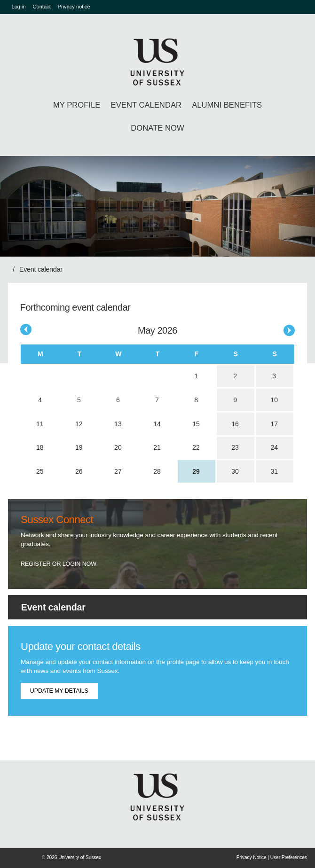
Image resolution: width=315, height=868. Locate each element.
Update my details (59, 691)
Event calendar (146, 105)
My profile (77, 105)
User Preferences (289, 857)
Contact (42, 7)
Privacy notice (74, 7)
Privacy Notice (252, 857)
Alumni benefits (227, 105)
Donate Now (157, 128)
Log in (19, 7)
